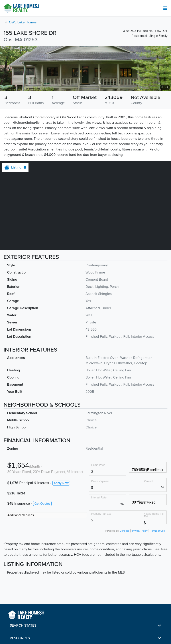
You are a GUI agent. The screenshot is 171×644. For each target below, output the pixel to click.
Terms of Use (158, 531)
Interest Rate (99, 497)
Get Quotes (43, 504)
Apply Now (61, 483)
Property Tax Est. (101, 514)
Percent (149, 481)
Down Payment (100, 481)
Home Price (98, 465)
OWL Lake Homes (23, 22)
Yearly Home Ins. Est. (154, 515)
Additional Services (21, 515)
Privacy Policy (140, 531)
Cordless (125, 531)
